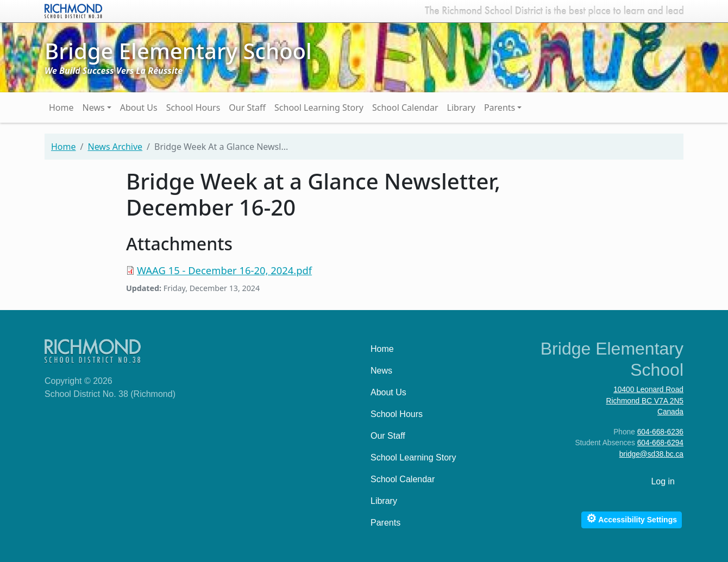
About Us (139, 108)
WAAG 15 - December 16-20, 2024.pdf (224, 270)
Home (61, 108)
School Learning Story (319, 108)
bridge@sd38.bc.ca (651, 454)
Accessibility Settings (632, 518)
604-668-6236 (660, 432)
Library (461, 108)
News (94, 108)
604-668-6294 (660, 443)
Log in (663, 481)
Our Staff (247, 108)
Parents (500, 108)
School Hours (193, 108)
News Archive (115, 147)
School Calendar (405, 108)
